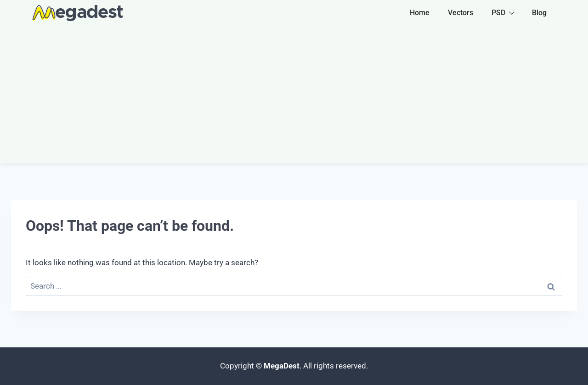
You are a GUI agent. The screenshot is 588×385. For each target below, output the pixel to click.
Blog (539, 13)
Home (420, 13)
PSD (503, 13)
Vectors (461, 13)
